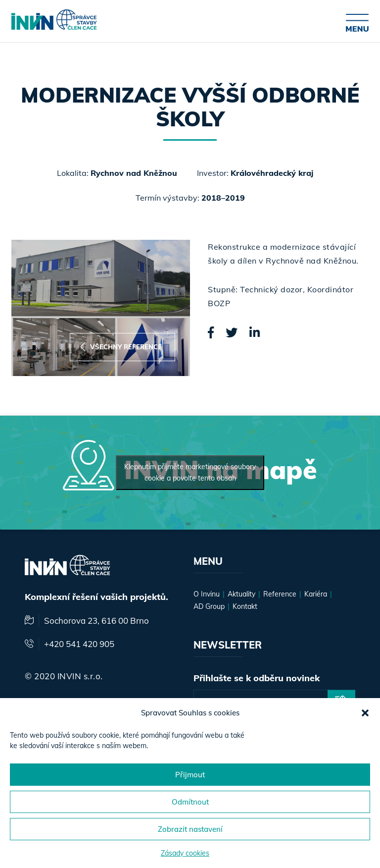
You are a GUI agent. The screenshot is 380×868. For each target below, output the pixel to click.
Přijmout (190, 775)
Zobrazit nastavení (190, 829)
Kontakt (245, 606)
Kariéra (316, 594)
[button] (365, 713)
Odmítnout (190, 802)
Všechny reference (121, 347)
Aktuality (241, 594)
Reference (280, 594)
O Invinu (207, 594)
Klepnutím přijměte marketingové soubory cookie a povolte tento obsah (190, 472)
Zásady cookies (185, 853)
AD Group (209, 606)
